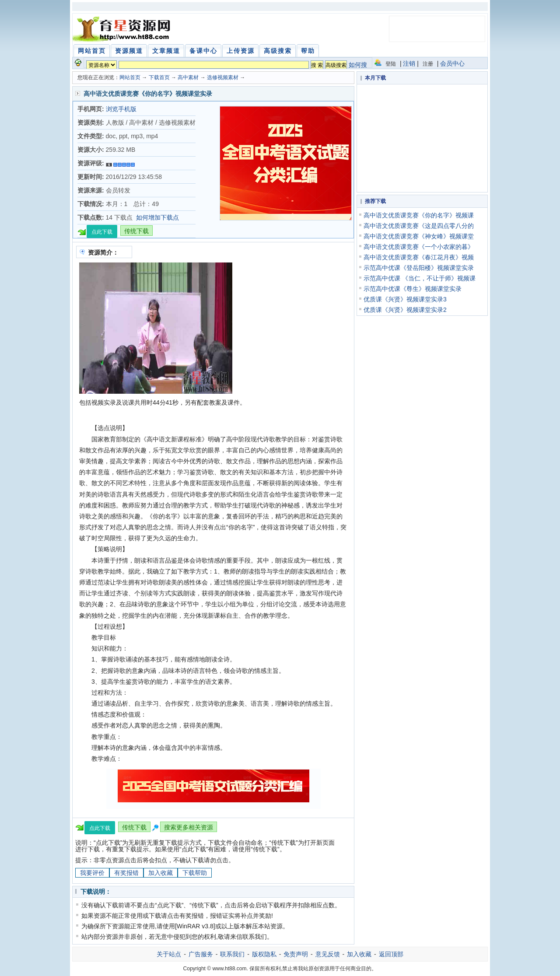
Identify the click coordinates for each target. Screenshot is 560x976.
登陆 (391, 64)
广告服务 (201, 954)
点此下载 (102, 232)
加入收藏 (161, 873)
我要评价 (92, 873)
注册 (428, 64)
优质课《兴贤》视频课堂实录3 (405, 299)
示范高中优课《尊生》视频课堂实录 (413, 289)
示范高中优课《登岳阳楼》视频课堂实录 (419, 268)
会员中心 (452, 63)
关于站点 (169, 954)
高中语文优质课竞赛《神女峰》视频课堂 (419, 236)
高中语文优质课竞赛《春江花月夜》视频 (419, 257)
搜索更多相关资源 (189, 827)
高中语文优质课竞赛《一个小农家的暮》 (419, 247)
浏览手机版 (121, 109)
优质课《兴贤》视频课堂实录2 (405, 310)
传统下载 (136, 231)
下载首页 (159, 77)
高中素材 (188, 77)
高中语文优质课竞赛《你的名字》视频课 (419, 215)
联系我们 (232, 954)
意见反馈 (328, 954)
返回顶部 (391, 954)
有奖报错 (126, 873)
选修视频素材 (223, 77)
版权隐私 (264, 954)
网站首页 (130, 77)
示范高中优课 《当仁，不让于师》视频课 (420, 278)
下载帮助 (195, 873)
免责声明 (296, 954)
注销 (409, 63)
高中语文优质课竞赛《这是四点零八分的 (419, 226)
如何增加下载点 (157, 217)
